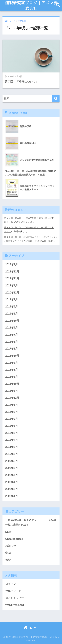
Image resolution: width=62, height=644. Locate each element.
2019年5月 (12, 314)
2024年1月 (12, 264)
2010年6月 (12, 454)
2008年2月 (12, 489)
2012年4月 (12, 440)
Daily (8, 532)
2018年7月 (12, 335)
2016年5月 (12, 370)
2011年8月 (12, 447)
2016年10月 (12, 356)
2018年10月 (12, 321)
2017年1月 (12, 349)
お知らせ (11, 546)
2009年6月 (12, 461)
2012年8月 (12, 433)
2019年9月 (12, 299)
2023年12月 (12, 272)
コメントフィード (16, 598)
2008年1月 (12, 496)
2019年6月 (12, 307)
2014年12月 (12, 398)
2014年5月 (12, 405)
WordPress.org (15, 605)
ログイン (11, 584)
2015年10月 (12, 384)
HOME (31, 628)
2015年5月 (12, 391)
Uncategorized (14, 539)
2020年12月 (12, 293)
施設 (8, 560)
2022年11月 (12, 278)
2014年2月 (12, 412)
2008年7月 (12, 475)
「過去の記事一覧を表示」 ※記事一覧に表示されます (31, 522)
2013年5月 (12, 426)
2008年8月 (12, 468)
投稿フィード (13, 591)
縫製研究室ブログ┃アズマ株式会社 (31, 6)
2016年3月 (12, 377)
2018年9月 (12, 328)
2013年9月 (12, 419)
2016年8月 (12, 363)
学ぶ (8, 553)
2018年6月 (12, 342)
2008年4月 (12, 482)
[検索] (56, 99)
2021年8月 (12, 286)
